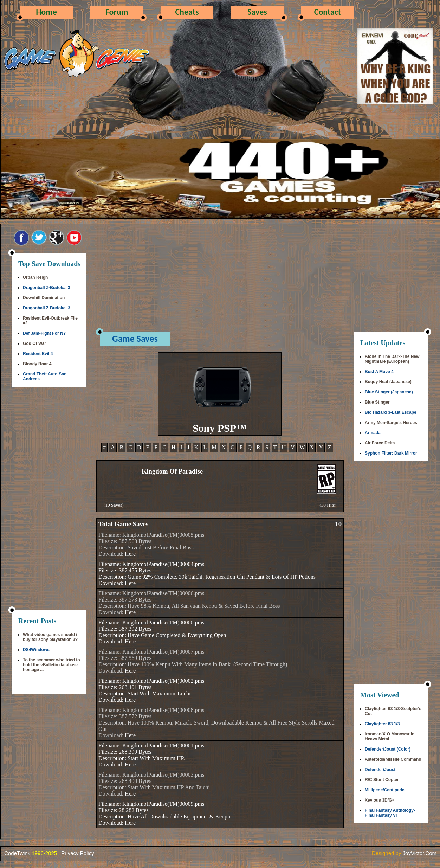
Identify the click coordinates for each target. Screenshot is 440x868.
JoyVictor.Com (420, 853)
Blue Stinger (377, 402)
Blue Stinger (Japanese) (389, 392)
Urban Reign (35, 277)
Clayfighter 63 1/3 (382, 724)
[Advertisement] (49, 499)
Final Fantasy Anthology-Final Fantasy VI (390, 813)
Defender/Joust (380, 770)
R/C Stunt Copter (382, 780)
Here (130, 554)
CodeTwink (17, 853)
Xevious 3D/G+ (380, 800)
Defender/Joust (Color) (388, 749)
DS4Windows (36, 650)
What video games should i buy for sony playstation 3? (50, 637)
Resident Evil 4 (38, 354)
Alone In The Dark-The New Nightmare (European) (392, 359)
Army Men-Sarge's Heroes (391, 423)
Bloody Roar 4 (37, 364)
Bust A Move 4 (379, 372)
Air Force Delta (380, 443)
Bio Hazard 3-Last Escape (391, 412)
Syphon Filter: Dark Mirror (391, 453)
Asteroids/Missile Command (393, 759)
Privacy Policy (77, 853)
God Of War (34, 343)
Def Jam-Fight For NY (44, 333)
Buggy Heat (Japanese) (388, 382)
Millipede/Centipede (385, 790)
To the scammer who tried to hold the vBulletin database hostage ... (51, 665)
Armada (373, 433)
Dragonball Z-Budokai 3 (47, 288)
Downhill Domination (44, 298)
